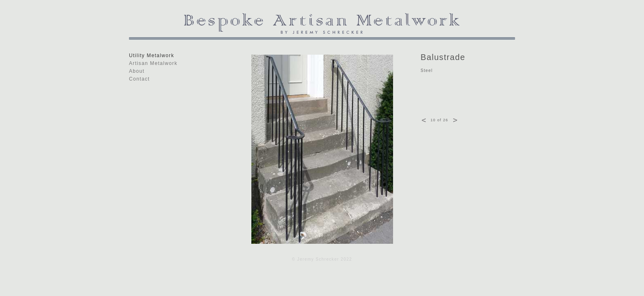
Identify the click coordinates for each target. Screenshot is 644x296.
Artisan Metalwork (153, 63)
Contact (139, 79)
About (137, 71)
